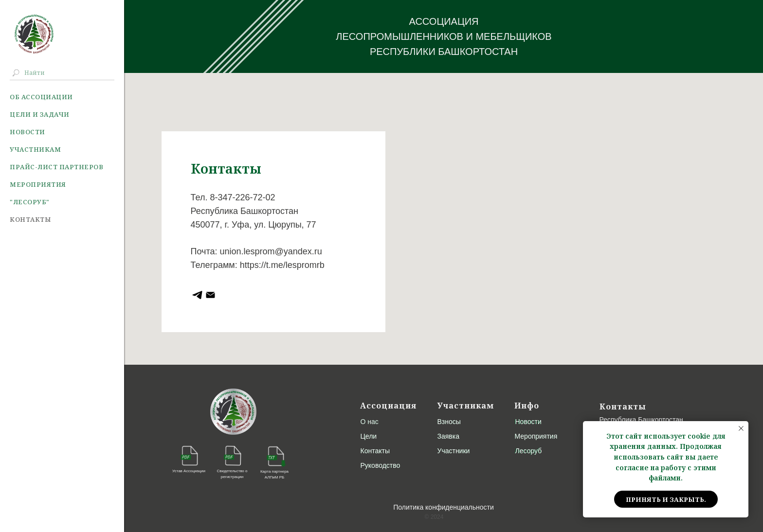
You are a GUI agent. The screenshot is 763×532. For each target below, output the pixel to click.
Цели (369, 436)
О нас (370, 422)
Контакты (30, 219)
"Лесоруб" (30, 202)
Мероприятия (38, 184)
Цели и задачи (40, 114)
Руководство (381, 465)
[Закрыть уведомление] (741, 428)
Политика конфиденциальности (444, 507)
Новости (27, 132)
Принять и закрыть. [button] (666, 499)
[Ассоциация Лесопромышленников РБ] (197, 295)
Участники (454, 451)
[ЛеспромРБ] (210, 295)
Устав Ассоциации (189, 471)
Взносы (449, 422)
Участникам (35, 149)
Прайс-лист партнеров (56, 167)
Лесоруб (529, 451)
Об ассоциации (41, 97)
